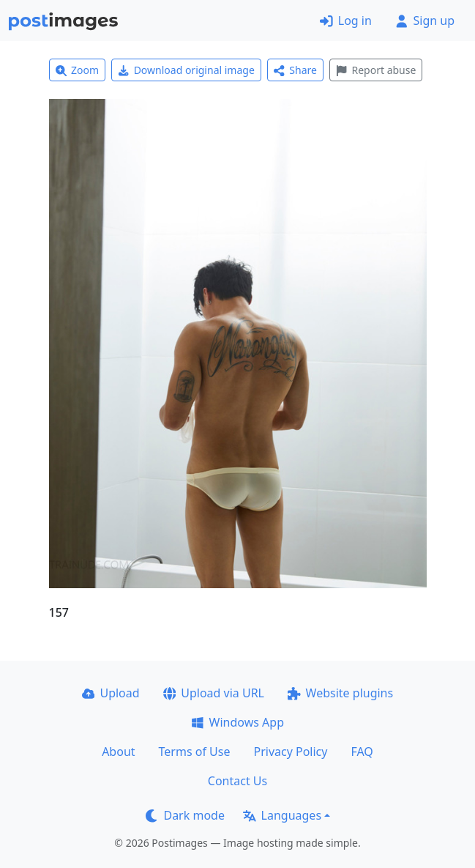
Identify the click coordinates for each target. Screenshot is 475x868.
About (118, 752)
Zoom (78, 70)
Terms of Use (195, 752)
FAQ (362, 752)
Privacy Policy (290, 752)
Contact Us (237, 781)
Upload (111, 693)
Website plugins (340, 693)
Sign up (425, 21)
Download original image (186, 70)
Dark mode (185, 815)
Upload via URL (214, 693)
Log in (346, 21)
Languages (282, 815)
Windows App (237, 722)
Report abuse (376, 70)
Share (295, 70)
